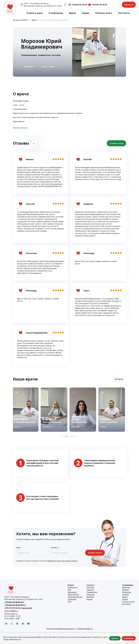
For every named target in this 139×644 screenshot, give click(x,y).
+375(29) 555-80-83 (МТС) (15, 605)
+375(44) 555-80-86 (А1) (14, 602)
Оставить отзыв (116, 143)
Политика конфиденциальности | (61, 629)
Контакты (124, 13)
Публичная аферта (85, 629)
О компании (56, 13)
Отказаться (129, 638)
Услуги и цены (35, 13)
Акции (86, 13)
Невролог (91, 585)
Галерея (125, 590)
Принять (115, 638)
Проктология (73, 595)
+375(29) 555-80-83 (99, 5)
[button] (63, 436)
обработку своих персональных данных (63, 561)
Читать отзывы (48, 67)
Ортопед (90, 587)
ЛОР (69, 602)
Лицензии (127, 592)
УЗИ (69, 590)
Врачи (73, 13)
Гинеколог (72, 599)
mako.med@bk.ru (11, 611)
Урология (90, 595)
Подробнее (29, 67)
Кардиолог (72, 592)
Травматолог (92, 592)
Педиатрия (72, 587)
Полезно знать (104, 13)
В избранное (65, 67)
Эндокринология (75, 597)
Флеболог (91, 597)
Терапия (90, 590)
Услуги (71, 585)
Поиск (118, 5)
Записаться (129, 5)
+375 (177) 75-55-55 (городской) (18, 608)
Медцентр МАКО (20, 20)
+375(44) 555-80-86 (79, 5)
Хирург (90, 599)
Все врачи (119, 379)
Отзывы (126, 595)
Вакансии (126, 587)
